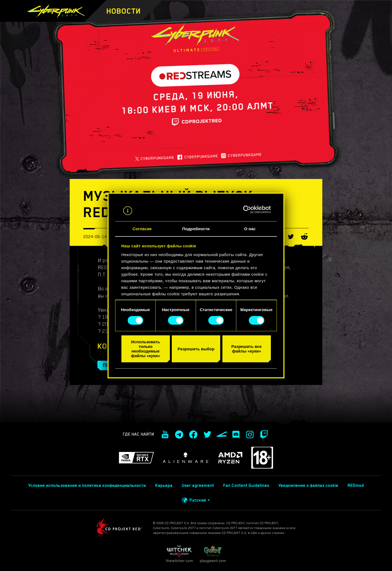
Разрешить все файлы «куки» (246, 349)
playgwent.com (213, 554)
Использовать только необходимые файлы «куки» (145, 349)
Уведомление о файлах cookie (308, 485)
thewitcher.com (180, 554)
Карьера (164, 485)
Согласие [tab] (142, 229)
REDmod (356, 485)
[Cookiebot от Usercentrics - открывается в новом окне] (247, 209)
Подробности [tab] (196, 229)
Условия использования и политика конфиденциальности (87, 485)
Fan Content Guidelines (246, 485)
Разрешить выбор (196, 349)
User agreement (198, 485)
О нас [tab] (250, 229)
